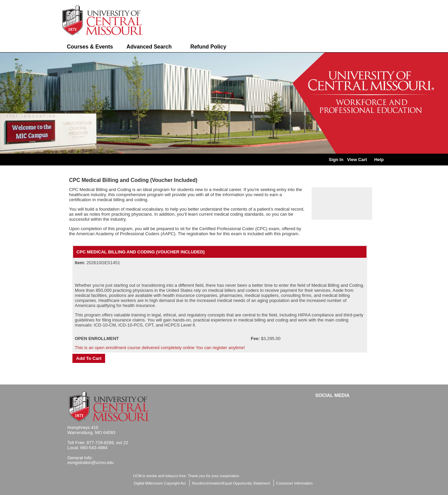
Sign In (336, 160)
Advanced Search (149, 47)
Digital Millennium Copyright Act (160, 483)
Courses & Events (90, 47)
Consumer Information (295, 483)
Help (379, 160)
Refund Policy (208, 47)
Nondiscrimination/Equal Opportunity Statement (231, 483)
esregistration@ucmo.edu (90, 463)
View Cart (357, 160)
